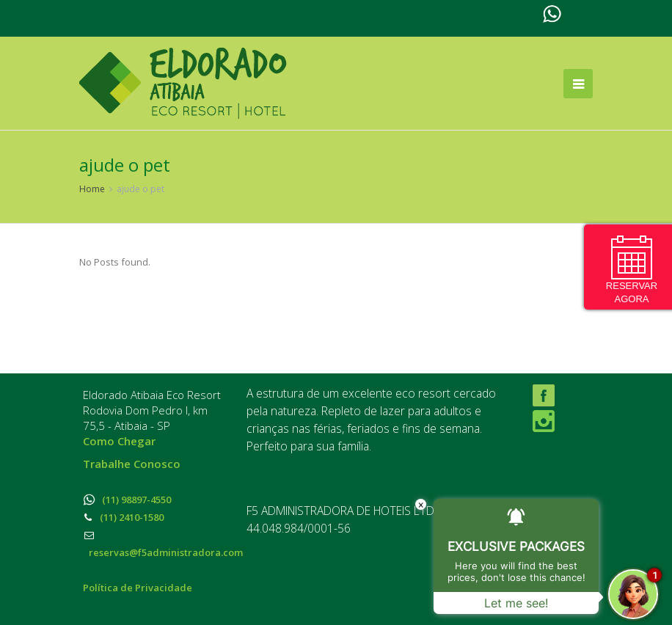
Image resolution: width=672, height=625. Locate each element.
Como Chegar (119, 441)
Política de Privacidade (138, 588)
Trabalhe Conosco (132, 464)
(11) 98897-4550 (127, 500)
